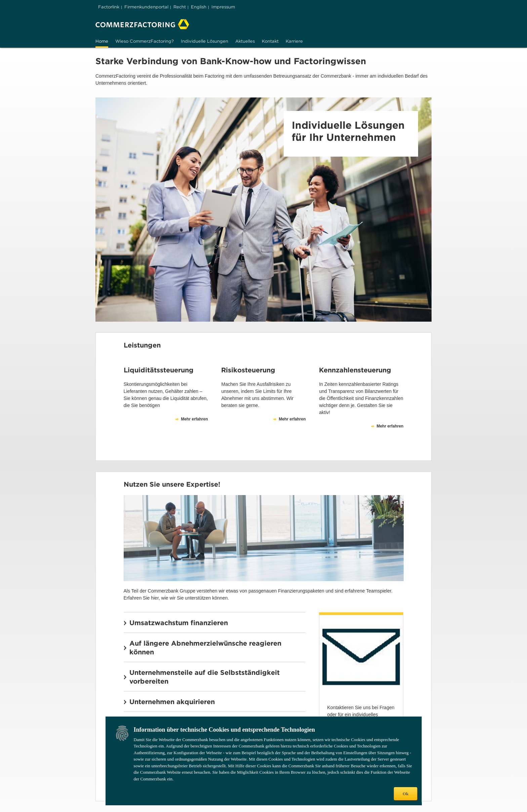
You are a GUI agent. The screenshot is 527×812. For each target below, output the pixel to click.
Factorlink (109, 7)
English (199, 7)
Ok (406, 794)
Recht (180, 7)
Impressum (223, 7)
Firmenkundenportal (146, 7)
